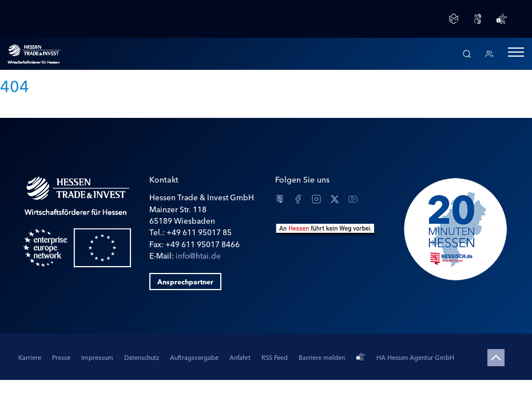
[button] (516, 54)
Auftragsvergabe (195, 357)
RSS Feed (275, 357)
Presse (62, 357)
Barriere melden (322, 357)
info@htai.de (198, 255)
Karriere (31, 357)
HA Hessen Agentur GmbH (415, 357)
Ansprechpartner (185, 281)
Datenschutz (142, 357)
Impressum (98, 357)
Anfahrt (241, 357)
